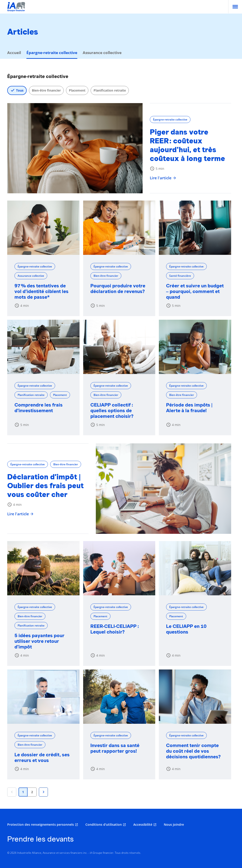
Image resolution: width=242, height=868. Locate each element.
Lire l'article (163, 178)
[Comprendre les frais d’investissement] (43, 347)
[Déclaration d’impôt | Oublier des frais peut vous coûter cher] (163, 488)
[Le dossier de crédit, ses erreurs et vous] (43, 697)
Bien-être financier (46, 90)
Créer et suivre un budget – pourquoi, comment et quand (195, 291)
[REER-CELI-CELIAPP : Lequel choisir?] (119, 568)
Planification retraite (110, 90)
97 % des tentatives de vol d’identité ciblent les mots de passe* (41, 291)
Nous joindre (174, 824)
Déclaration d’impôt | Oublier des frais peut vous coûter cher (45, 486)
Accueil (14, 53)
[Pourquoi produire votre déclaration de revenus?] (119, 228)
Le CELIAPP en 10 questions (186, 629)
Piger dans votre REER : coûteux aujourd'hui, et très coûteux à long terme (187, 145)
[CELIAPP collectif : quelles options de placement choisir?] (119, 347)
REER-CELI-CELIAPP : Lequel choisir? (115, 629)
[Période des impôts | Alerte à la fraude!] (195, 347)
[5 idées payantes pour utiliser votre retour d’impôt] (43, 568)
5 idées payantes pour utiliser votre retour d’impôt (39, 641)
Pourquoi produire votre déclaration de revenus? (118, 289)
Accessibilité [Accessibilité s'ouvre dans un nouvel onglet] (143, 824)
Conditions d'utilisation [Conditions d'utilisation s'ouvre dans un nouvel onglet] (104, 824)
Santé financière (180, 276)
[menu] (235, 7)
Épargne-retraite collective (170, 119)
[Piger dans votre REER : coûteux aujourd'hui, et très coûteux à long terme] (75, 148)
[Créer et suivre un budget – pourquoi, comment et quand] (195, 228)
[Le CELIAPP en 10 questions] (195, 568)
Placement (77, 90)
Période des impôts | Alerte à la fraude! (189, 408)
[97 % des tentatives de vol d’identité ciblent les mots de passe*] (43, 228)
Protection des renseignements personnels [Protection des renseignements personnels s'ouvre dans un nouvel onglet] (41, 824)
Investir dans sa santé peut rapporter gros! (115, 748)
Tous (20, 90)
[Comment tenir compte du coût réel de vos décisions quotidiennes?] (195, 697)
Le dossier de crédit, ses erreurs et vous (42, 757)
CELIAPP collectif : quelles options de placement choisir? (112, 410)
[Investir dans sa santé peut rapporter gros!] (119, 697)
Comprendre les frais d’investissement (39, 408)
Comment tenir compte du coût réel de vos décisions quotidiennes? (193, 751)
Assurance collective (102, 53)
